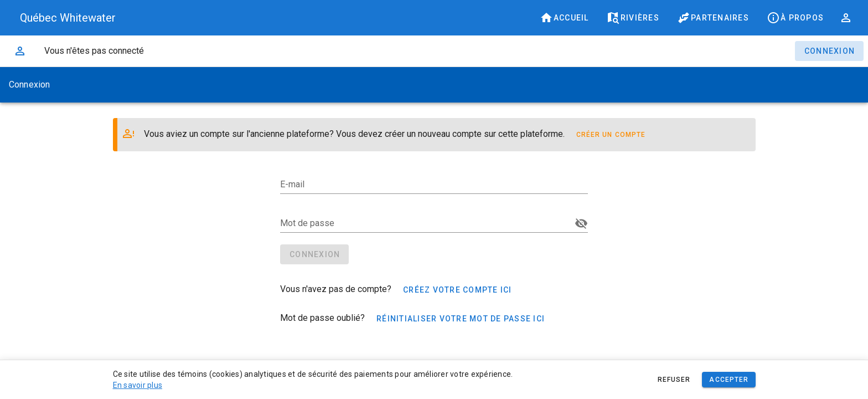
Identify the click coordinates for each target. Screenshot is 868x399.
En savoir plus (138, 385)
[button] (846, 18)
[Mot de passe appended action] (581, 223)
